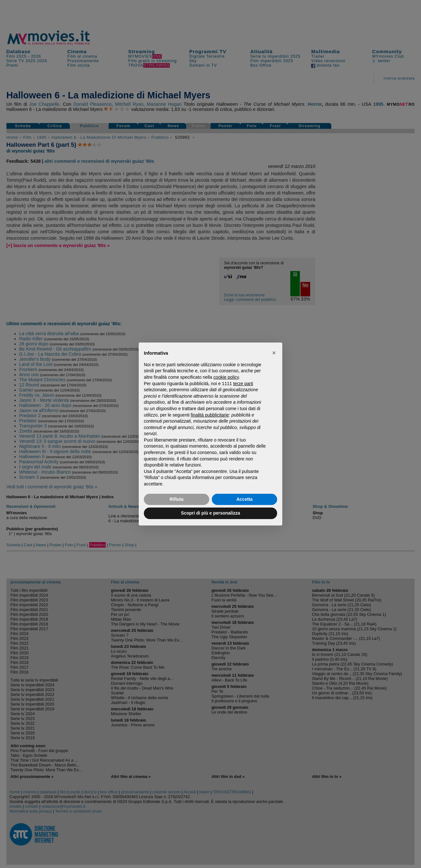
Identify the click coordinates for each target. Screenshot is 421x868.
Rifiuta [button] (177, 499)
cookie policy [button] (226, 377)
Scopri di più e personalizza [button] (210, 513)
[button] (274, 353)
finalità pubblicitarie (210, 415)
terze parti (243, 384)
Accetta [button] (245, 499)
